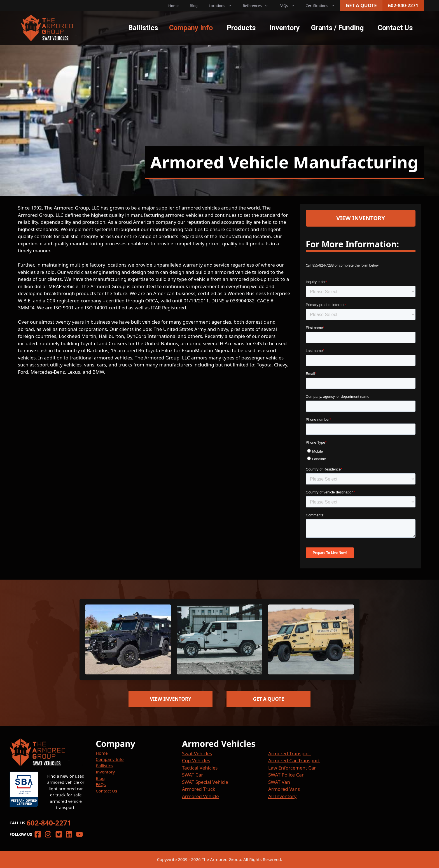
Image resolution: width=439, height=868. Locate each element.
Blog (194, 6)
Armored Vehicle (200, 796)
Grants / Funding (337, 28)
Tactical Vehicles (200, 768)
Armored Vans (284, 789)
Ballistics (143, 28)
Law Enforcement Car (292, 768)
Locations (223, 6)
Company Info (191, 28)
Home (173, 6)
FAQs (290, 6)
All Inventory (282, 796)
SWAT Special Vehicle (205, 782)
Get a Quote (361, 5)
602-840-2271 (403, 5)
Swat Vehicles (197, 753)
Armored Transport (290, 753)
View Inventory (361, 218)
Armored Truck (199, 789)
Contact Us (395, 28)
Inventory (285, 28)
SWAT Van (279, 782)
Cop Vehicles (196, 760)
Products (241, 28)
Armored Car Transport (294, 760)
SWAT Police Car (286, 775)
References (258, 6)
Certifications (323, 6)
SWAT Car (192, 775)
